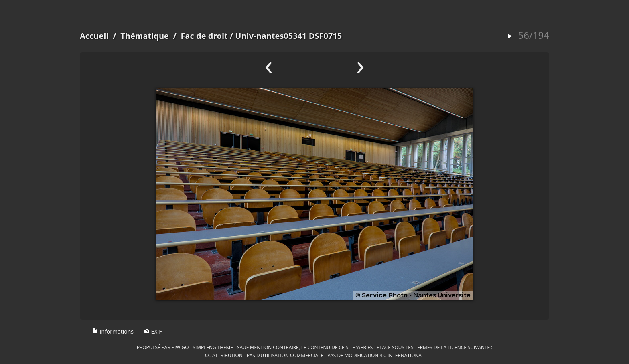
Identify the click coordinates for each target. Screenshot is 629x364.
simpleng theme (213, 347)
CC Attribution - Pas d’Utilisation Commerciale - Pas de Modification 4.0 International (314, 355)
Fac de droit (204, 36)
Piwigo (180, 347)
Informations (113, 331)
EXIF (153, 331)
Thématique (145, 36)
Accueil (94, 36)
